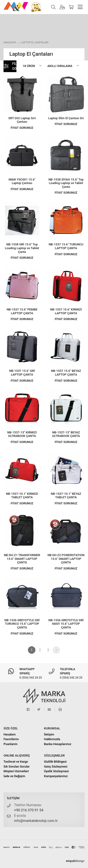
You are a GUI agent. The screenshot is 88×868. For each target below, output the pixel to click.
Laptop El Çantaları (35, 42)
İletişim (49, 734)
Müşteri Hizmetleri (16, 771)
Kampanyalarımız (56, 776)
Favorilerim (11, 739)
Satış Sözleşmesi (56, 766)
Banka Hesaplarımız (58, 744)
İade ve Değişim (14, 776)
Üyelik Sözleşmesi (56, 771)
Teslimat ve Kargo (16, 762)
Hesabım (10, 734)
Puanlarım (10, 744)
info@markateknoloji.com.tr (36, 821)
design (75, 861)
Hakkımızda (52, 739)
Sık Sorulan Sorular (17, 766)
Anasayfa (10, 42)
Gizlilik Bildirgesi (55, 762)
